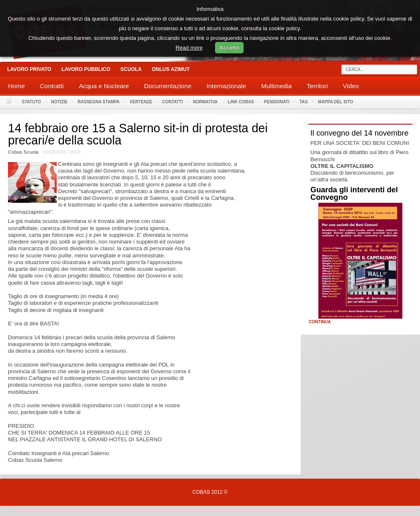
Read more (189, 48)
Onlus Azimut (171, 69)
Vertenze (141, 102)
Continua (320, 322)
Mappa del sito (336, 102)
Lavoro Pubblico (86, 69)
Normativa (205, 102)
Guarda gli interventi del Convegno (354, 194)
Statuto (31, 102)
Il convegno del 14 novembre (360, 133)
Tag (304, 102)
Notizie (59, 102)
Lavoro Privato (29, 69)
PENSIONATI (277, 102)
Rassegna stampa (99, 102)
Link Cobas (241, 102)
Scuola (131, 69)
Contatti (172, 102)
